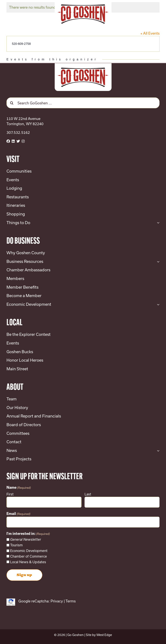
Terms (71, 601)
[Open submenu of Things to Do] (157, 223)
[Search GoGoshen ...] (83, 103)
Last (88, 494)
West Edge (104, 635)
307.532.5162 (18, 132)
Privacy (57, 601)
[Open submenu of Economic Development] (157, 304)
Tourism (16, 545)
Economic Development (29, 551)
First (10, 494)
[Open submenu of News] (157, 451)
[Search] (12, 103)
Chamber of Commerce (29, 556)
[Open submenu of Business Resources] (157, 262)
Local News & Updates (28, 562)
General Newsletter (26, 540)
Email (18, 514)
